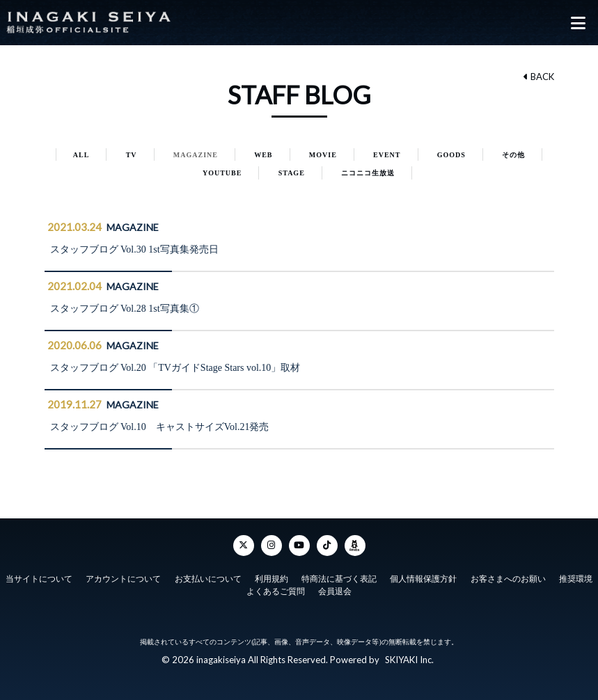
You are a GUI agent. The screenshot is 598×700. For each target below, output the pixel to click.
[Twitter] (244, 546)
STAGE (292, 173)
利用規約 (272, 579)
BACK (539, 77)
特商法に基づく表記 (339, 579)
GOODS (451, 155)
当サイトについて (39, 579)
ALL (81, 155)
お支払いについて (208, 579)
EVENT (387, 155)
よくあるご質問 (276, 591)
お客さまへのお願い (508, 579)
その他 (513, 155)
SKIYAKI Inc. (409, 660)
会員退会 (335, 591)
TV (132, 155)
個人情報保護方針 (423, 579)
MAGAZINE (196, 155)
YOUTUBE (222, 173)
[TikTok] (327, 546)
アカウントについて (123, 579)
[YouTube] (299, 546)
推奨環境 (576, 579)
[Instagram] (272, 546)
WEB (263, 155)
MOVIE (323, 155)
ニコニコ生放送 (368, 173)
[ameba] (355, 546)
